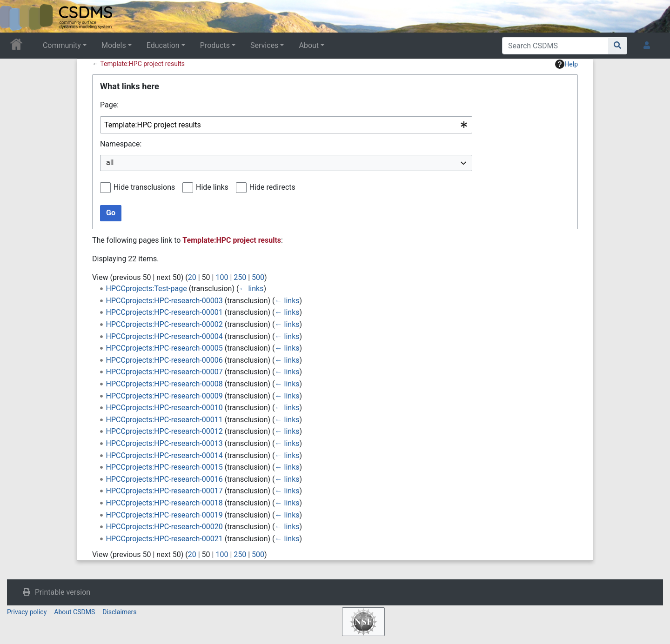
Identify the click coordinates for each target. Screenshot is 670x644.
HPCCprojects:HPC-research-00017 (164, 491)
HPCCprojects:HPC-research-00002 (164, 324)
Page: (109, 105)
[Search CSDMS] (555, 46)
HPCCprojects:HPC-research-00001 (164, 312)
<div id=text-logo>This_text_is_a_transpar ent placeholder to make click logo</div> (15, 16)
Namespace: (121, 144)
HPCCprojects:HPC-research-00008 (164, 384)
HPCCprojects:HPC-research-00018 (164, 503)
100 (222, 277)
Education (163, 45)
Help (566, 64)
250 (240, 277)
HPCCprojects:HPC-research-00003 (164, 301)
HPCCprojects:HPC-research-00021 (164, 539)
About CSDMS (74, 612)
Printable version (63, 592)
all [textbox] (110, 163)
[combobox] (286, 125)
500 (258, 277)
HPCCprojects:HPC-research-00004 (164, 336)
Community (62, 45)
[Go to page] (618, 46)
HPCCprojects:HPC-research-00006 (164, 360)
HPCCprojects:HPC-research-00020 (164, 527)
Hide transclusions (144, 187)
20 (192, 277)
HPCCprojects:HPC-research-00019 (164, 515)
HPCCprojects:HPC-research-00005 (164, 348)
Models (114, 45)
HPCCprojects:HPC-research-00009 (164, 396)
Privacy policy (27, 612)
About (309, 45)
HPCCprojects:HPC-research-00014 (164, 455)
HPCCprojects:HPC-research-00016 (164, 479)
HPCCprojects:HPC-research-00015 (164, 467)
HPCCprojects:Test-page (147, 289)
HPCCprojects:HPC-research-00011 (164, 420)
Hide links (212, 187)
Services (264, 45)
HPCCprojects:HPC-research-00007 (164, 372)
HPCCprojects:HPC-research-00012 (164, 431)
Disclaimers (119, 612)
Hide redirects (272, 187)
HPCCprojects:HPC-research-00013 (164, 443)
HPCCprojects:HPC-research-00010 (164, 408)
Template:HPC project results (142, 64)
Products (215, 45)
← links (251, 289)
